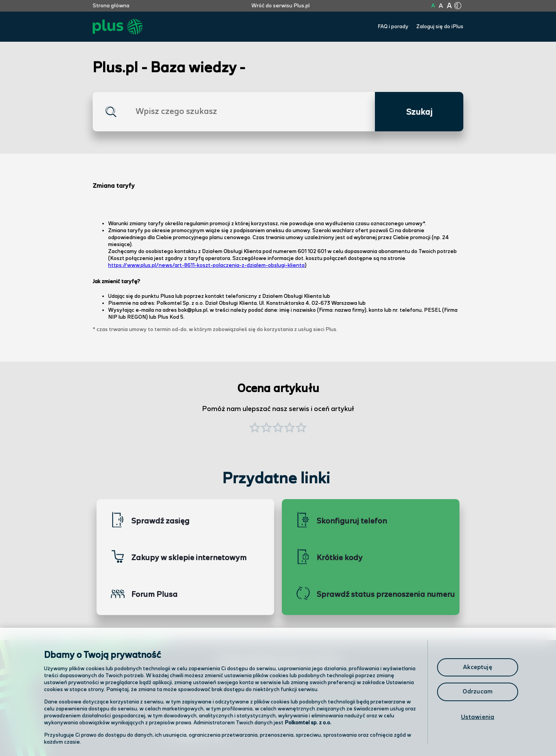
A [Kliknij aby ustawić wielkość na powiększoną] (441, 6)
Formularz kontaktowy (333, 711)
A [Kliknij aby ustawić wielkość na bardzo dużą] (449, 6)
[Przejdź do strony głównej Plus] (118, 27)
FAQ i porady (393, 27)
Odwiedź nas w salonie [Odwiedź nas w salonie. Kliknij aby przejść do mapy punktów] (207, 710)
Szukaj (419, 112)
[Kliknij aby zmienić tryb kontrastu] (458, 6)
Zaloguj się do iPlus (440, 27)
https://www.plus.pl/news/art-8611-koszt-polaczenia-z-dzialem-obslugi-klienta (206, 265)
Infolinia (311, 731)
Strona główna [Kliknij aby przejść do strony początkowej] (111, 6)
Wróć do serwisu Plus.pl (281, 6)
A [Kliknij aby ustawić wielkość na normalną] (433, 6)
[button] (301, 428)
